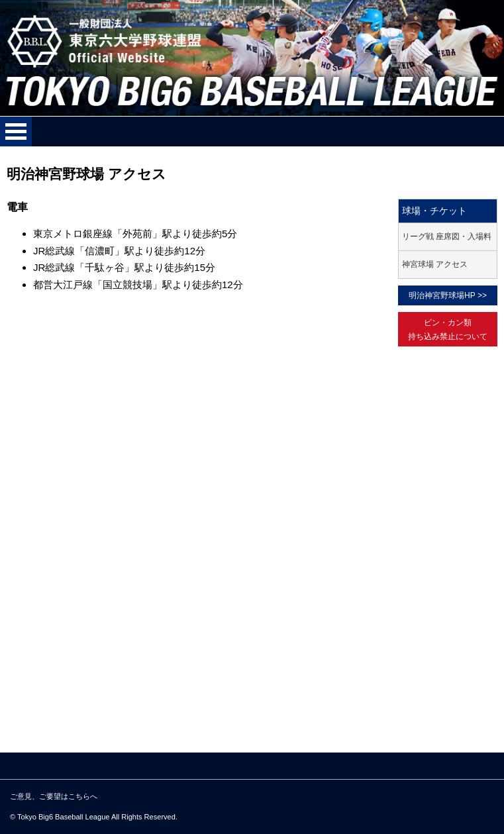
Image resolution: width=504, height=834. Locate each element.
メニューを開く (16, 131)
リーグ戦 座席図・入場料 (447, 236)
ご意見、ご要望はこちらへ (54, 796)
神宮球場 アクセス (435, 264)
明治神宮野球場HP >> (448, 295)
